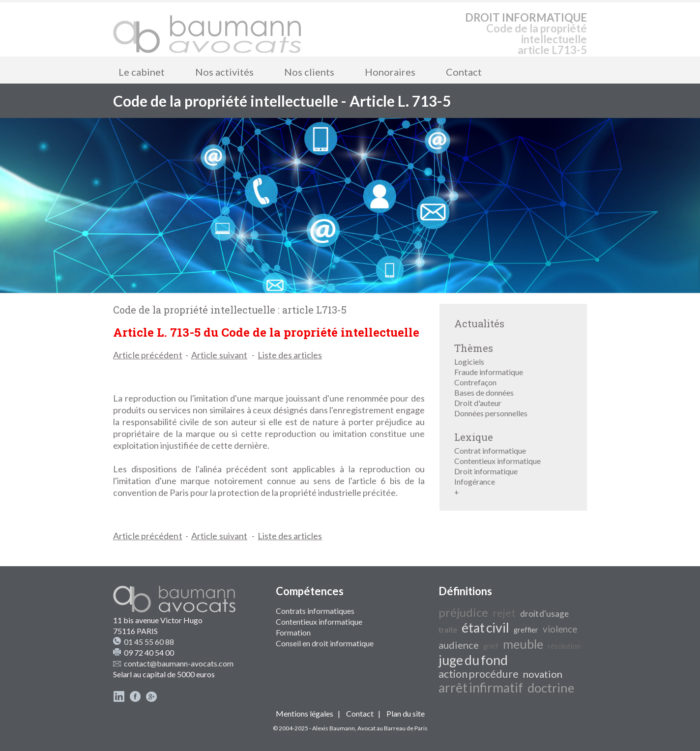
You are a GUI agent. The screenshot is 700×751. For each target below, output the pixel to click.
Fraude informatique (489, 372)
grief (491, 646)
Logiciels (469, 361)
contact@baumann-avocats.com (179, 663)
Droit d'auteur (478, 403)
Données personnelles (491, 413)
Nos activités (224, 72)
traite (448, 629)
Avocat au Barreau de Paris (393, 728)
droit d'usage (544, 614)
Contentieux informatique (497, 461)
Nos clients (309, 72)
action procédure (479, 674)
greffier (526, 630)
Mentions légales (305, 713)
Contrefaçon (475, 382)
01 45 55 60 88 (149, 642)
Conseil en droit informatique (325, 643)
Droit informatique (486, 471)
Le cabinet (142, 72)
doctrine (551, 688)
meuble (523, 644)
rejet (504, 613)
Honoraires (390, 72)
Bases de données (484, 392)
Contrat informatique (490, 450)
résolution (564, 646)
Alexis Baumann (334, 728)
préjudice (463, 612)
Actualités (479, 323)
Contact (464, 72)
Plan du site (406, 713)
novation (543, 674)
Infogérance (475, 481)
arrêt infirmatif (481, 688)
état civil (485, 628)
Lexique (474, 437)
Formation (293, 632)
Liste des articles (290, 355)
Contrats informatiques (315, 611)
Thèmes (474, 348)
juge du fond (473, 660)
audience (459, 645)
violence (560, 629)
